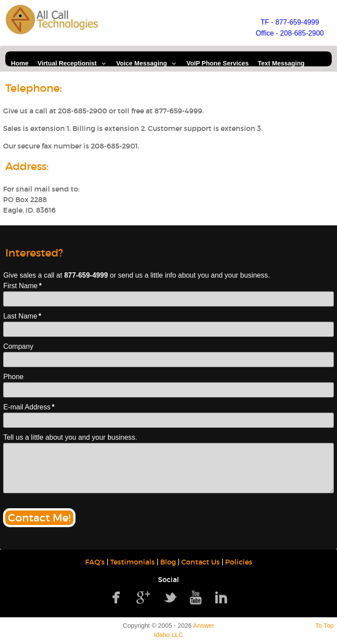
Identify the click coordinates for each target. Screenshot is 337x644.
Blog (168, 562)
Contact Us (201, 562)
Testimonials (133, 562)
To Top (324, 626)
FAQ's (95, 562)
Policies (239, 562)
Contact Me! (39, 518)
